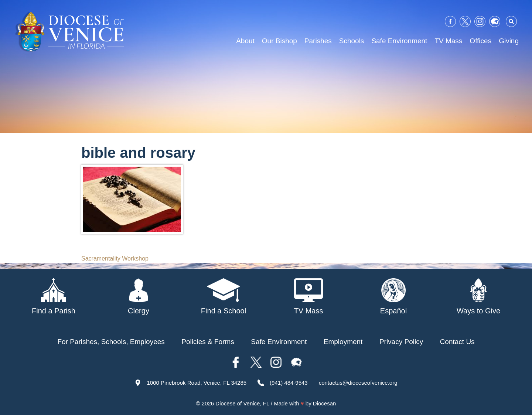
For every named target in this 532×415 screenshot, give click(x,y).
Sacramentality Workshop (115, 258)
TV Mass (448, 41)
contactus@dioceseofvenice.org (358, 383)
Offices (480, 41)
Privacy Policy (401, 342)
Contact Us (457, 342)
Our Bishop (279, 41)
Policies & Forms (208, 342)
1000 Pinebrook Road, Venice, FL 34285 (197, 383)
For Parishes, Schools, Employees (111, 342)
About (245, 41)
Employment (343, 342)
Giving (509, 41)
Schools (352, 41)
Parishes (318, 41)
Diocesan (325, 403)
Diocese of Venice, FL (242, 403)
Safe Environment (399, 41)
